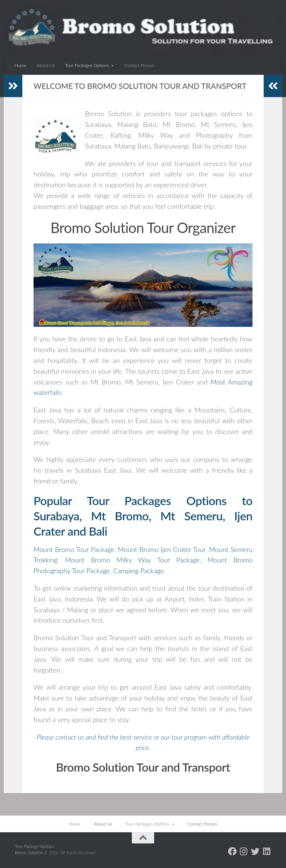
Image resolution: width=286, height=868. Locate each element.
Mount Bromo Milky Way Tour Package (132, 560)
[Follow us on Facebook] (232, 851)
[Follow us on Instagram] (244, 851)
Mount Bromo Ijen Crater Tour (161, 549)
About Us (46, 65)
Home (20, 65)
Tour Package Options (35, 846)
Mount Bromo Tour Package (74, 549)
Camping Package (139, 571)
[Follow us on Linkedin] (267, 851)
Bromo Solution (29, 853)
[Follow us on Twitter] (255, 851)
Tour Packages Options (87, 65)
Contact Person (139, 65)
